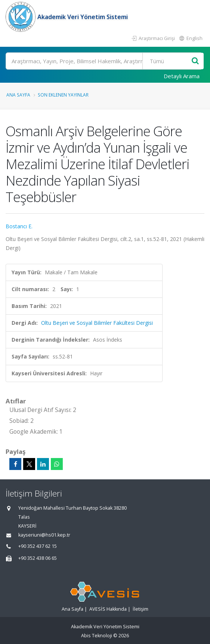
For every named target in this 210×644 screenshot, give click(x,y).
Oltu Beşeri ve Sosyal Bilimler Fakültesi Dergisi (97, 323)
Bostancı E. (19, 226)
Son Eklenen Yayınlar (63, 95)
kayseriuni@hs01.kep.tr (44, 535)
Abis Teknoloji (97, 636)
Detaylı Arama (182, 76)
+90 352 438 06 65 (38, 558)
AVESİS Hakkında (108, 609)
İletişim (140, 609)
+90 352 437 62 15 (38, 546)
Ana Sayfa (18, 95)
